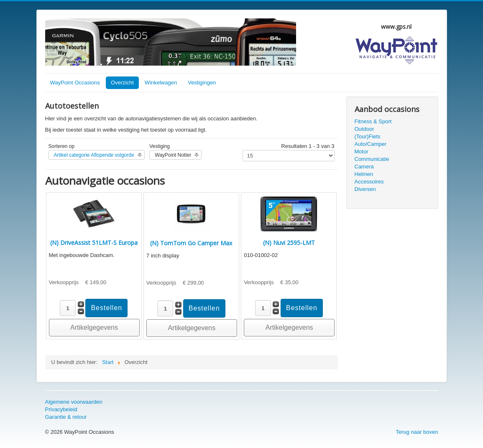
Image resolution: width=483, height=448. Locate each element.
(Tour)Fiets (368, 136)
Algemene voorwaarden (74, 402)
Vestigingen (202, 83)
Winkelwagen (161, 83)
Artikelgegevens (94, 327)
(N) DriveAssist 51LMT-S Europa (94, 243)
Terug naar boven (417, 432)
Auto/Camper (371, 144)
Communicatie (372, 159)
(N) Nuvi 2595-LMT (289, 243)
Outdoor (364, 129)
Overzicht (122, 83)
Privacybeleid (61, 409)
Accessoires (369, 182)
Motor (362, 151)
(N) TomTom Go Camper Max (191, 243)
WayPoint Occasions (75, 83)
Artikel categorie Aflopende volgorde (94, 155)
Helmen (364, 174)
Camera (364, 167)
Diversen (365, 189)
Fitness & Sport (373, 121)
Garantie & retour (66, 417)
